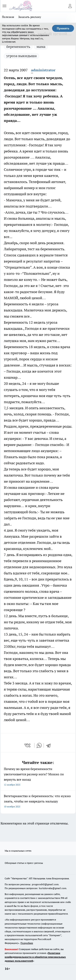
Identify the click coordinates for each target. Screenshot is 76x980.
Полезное (8, 17)
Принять (63, 28)
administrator (43, 70)
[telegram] (50, 745)
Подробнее (27, 943)
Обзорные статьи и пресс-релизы (24, 863)
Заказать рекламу (30, 17)
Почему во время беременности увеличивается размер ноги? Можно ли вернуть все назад (38, 777)
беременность (18, 47)
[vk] (28, 745)
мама (41, 47)
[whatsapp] (39, 745)
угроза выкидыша (21, 56)
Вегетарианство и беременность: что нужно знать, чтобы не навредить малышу (38, 802)
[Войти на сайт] (70, 6)
